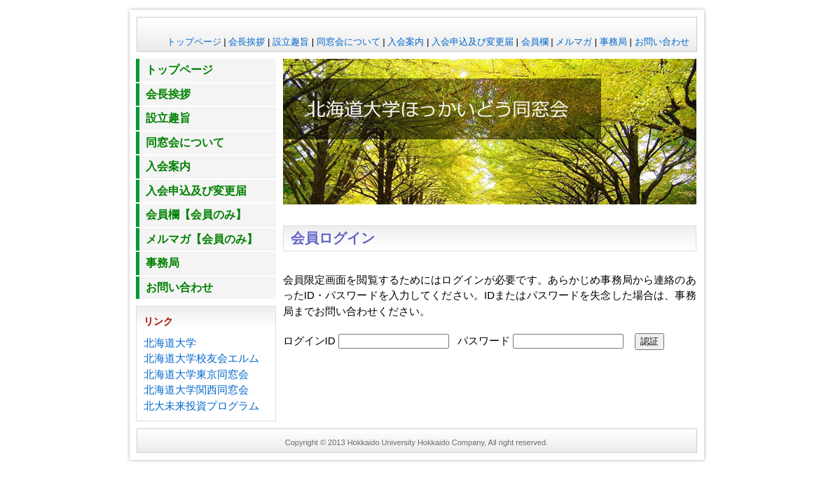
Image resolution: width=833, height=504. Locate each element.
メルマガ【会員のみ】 (202, 239)
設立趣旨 (291, 42)
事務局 (613, 42)
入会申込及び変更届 (473, 42)
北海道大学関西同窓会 (196, 390)
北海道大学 (170, 343)
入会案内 (406, 42)
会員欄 (535, 42)
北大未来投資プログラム (201, 406)
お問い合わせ (662, 42)
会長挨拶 (247, 42)
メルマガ (574, 42)
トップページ (194, 42)
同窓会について (349, 42)
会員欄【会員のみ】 (196, 215)
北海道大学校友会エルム (201, 358)
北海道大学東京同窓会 (196, 374)
